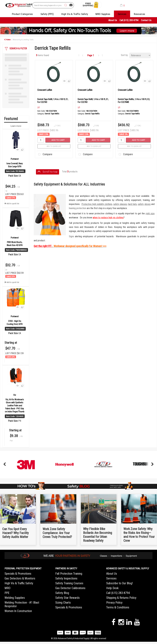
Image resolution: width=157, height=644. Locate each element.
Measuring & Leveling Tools (23, 40)
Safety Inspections (66, 578)
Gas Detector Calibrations (70, 588)
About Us (113, 20)
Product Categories (22, 14)
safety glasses (120, 204)
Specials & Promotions (18, 574)
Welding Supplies (15, 598)
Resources (139, 14)
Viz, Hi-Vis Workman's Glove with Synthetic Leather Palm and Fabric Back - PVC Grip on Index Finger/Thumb (15, 406)
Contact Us (146, 20)
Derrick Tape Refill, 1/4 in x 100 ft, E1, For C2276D (53, 101)
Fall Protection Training (69, 574)
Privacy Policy (114, 603)
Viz (15, 395)
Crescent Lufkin (45, 90)
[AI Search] (71, 5)
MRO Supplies (103, 14)
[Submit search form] (66, 5)
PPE (7, 593)
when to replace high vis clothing (108, 218)
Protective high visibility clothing (97, 204)
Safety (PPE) (47, 14)
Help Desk (112, 588)
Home (7, 40)
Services (122, 14)
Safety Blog (62, 593)
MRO (7, 588)
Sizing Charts (63, 603)
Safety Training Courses (69, 583)
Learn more (16, 126)
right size (150, 213)
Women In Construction (18, 611)
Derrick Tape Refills (52, 114)
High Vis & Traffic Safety (75, 14)
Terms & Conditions (118, 607)
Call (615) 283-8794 (129, 20)
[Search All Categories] (53, 5)
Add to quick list (12, 204)
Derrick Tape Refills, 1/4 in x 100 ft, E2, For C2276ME (134, 101)
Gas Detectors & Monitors (20, 578)
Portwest (15, 159)
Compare (44, 154)
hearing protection (78, 208)
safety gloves (144, 204)
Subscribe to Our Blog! (120, 583)
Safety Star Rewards (67, 598)
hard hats (132, 204)
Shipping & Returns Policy (121, 598)
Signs (71, 236)
